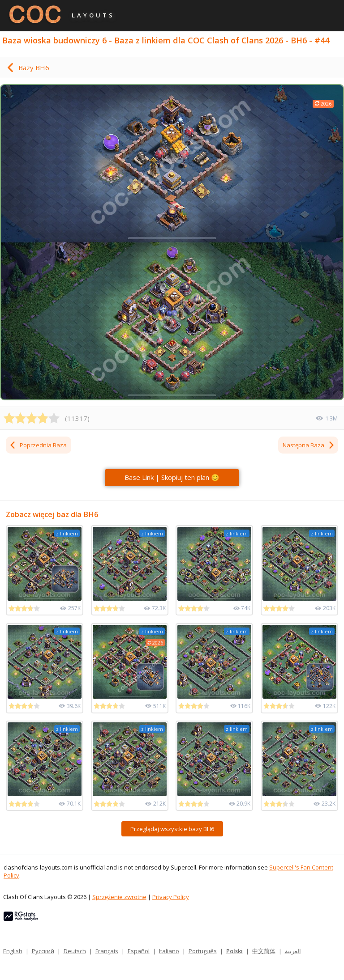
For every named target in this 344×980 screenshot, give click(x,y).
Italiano (169, 951)
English (13, 951)
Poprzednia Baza (38, 445)
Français (107, 951)
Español (139, 951)
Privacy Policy (171, 897)
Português (203, 951)
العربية (293, 951)
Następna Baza (309, 445)
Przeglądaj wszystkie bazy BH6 (172, 829)
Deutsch (75, 951)
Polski (234, 951)
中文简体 (264, 951)
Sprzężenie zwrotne (119, 897)
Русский (43, 951)
